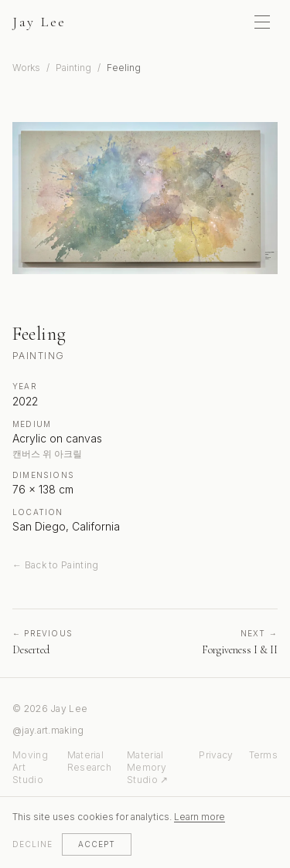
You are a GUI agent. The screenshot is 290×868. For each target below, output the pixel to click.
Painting (73, 68)
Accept (97, 844)
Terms (264, 755)
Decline (32, 844)
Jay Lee (39, 22)
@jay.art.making (48, 730)
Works (26, 68)
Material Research (89, 761)
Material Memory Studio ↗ (147, 767)
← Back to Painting (55, 565)
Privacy (216, 755)
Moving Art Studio (30, 767)
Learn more (200, 817)
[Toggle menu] (262, 22)
